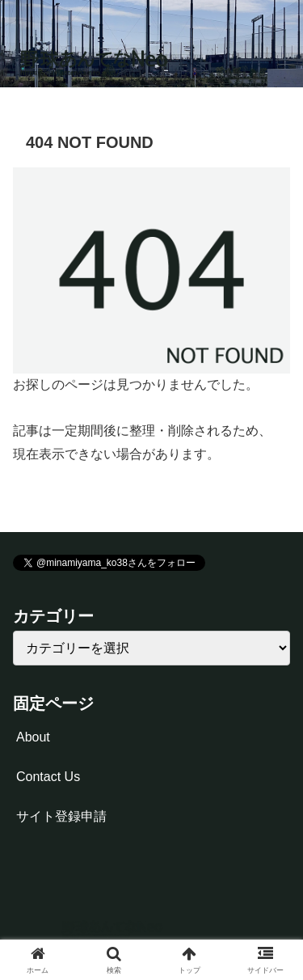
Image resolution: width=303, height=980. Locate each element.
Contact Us (48, 777)
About (33, 737)
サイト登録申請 (61, 816)
